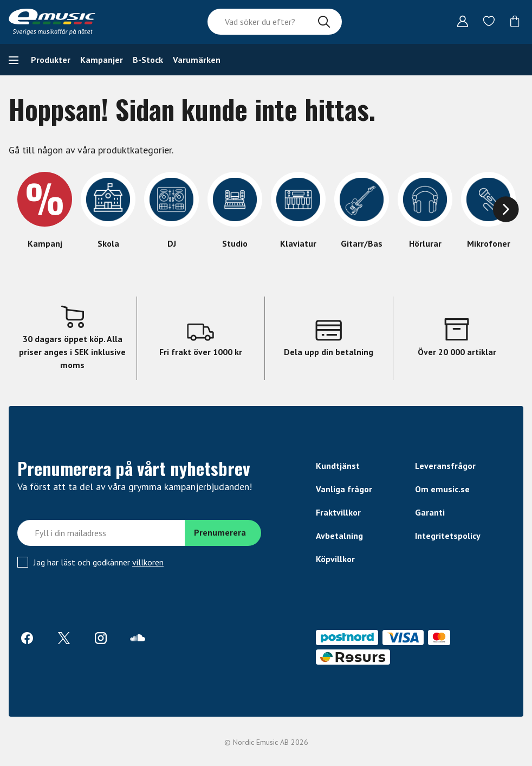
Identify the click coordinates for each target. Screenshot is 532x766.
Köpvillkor (335, 559)
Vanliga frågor (344, 489)
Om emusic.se (442, 489)
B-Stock (148, 60)
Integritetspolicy (448, 536)
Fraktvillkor (338, 512)
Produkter (51, 60)
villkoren (148, 562)
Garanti (430, 512)
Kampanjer (102, 60)
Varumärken (197, 60)
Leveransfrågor (445, 466)
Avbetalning (339, 536)
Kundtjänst (338, 466)
